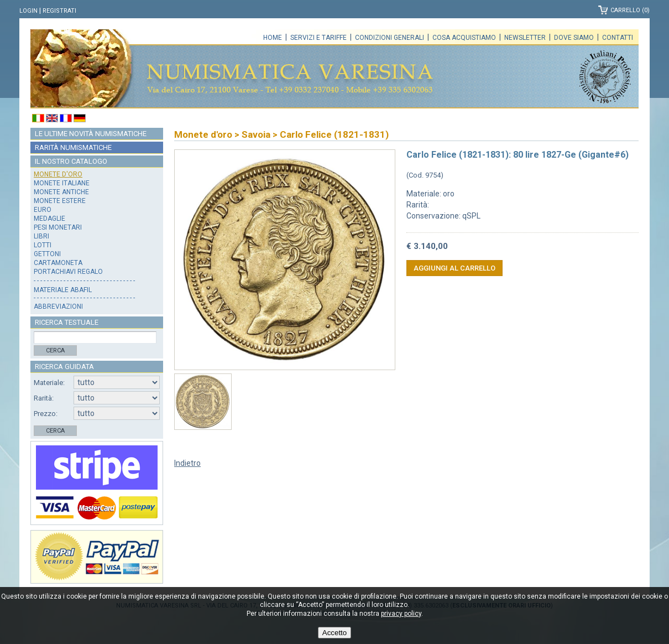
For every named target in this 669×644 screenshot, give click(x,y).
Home (273, 38)
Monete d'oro (58, 174)
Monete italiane (62, 183)
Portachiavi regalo (68, 272)
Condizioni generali (390, 38)
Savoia (256, 134)
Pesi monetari (58, 227)
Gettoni (47, 254)
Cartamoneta (58, 263)
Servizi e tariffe (318, 38)
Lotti (43, 245)
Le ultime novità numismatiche (91, 134)
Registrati (59, 11)
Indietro (187, 463)
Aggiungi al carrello (454, 268)
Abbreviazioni (58, 307)
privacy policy (401, 614)
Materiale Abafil (63, 290)
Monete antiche (61, 192)
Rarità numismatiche (73, 147)
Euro (43, 210)
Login (28, 11)
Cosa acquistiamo (464, 38)
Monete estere (60, 201)
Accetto (334, 633)
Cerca (55, 350)
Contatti (618, 38)
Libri (41, 236)
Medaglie (49, 219)
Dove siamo (574, 38)
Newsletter (525, 38)
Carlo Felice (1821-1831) (334, 134)
